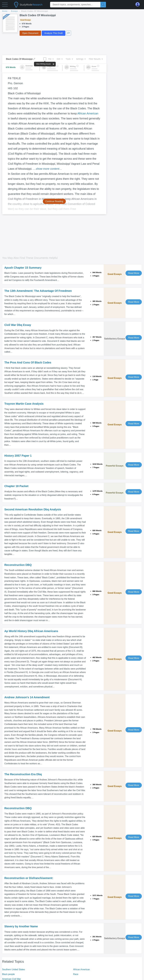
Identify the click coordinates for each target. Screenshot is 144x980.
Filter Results (96, 59)
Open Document (30, 33)
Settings (81, 59)
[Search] (103, 5)
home (5, 11)
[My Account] (139, 4)
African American (88, 113)
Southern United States (14, 969)
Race (76, 974)
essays (14, 11)
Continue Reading (54, 201)
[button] (5, 5)
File (51, 59)
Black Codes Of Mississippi (35, 11)
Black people (8, 974)
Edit (60, 59)
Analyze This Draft (53, 33)
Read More (134, 273)
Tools (69, 59)
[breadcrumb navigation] (72, 11)
